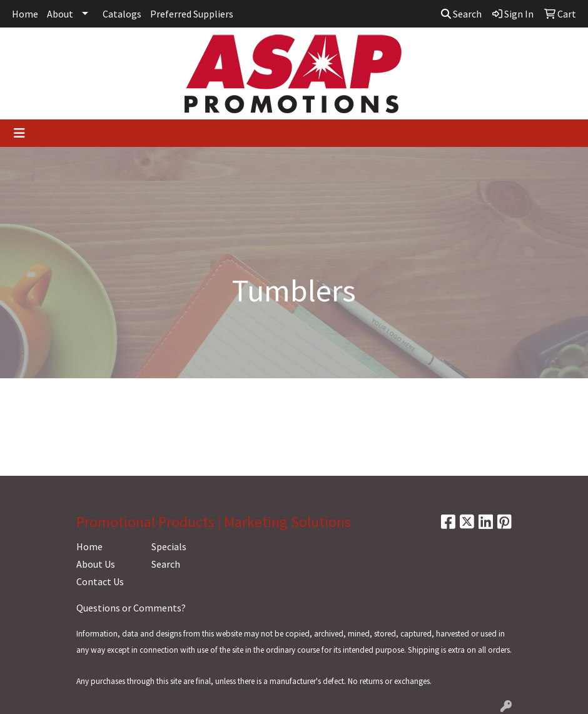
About (60, 14)
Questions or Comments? (131, 608)
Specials (169, 546)
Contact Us (100, 581)
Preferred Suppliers (192, 14)
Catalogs (122, 14)
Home (25, 14)
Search (461, 14)
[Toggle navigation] (19, 133)
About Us (96, 564)
